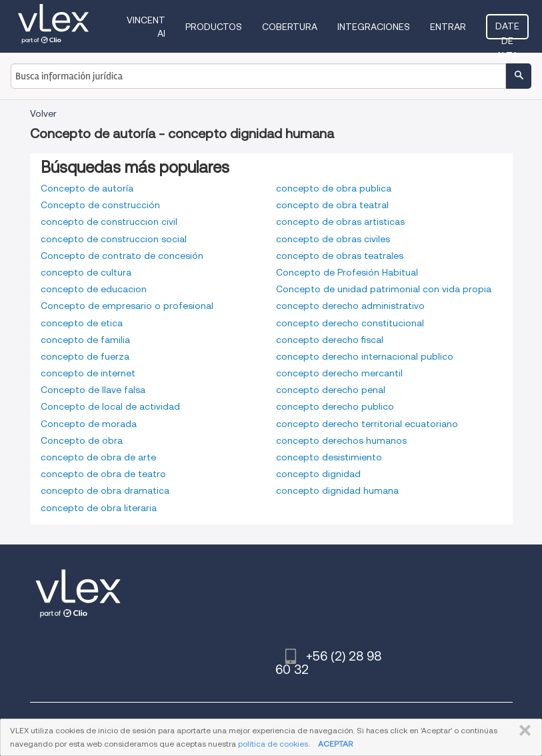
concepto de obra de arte (98, 457)
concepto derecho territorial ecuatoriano (367, 424)
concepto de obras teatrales (340, 256)
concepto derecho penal (331, 390)
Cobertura (290, 27)
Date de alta (507, 30)
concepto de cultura (86, 272)
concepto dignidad (318, 474)
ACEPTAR (335, 744)
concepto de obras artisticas (340, 222)
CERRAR (522, 731)
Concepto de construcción (100, 205)
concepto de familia (85, 340)
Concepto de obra (82, 440)
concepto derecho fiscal (330, 340)
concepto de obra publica (334, 188)
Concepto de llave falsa (93, 390)
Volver (43, 113)
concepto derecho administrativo (350, 306)
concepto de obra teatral (332, 205)
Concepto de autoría (87, 188)
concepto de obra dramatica (105, 490)
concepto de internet (88, 373)
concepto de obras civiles (333, 239)
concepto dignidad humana (337, 490)
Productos (214, 27)
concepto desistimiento (329, 457)
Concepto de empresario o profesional (127, 306)
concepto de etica (82, 323)
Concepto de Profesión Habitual (347, 272)
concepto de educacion (94, 289)
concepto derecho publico (335, 406)
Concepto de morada (89, 424)
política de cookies (273, 744)
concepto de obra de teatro (103, 474)
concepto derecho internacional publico (365, 356)
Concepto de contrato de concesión (122, 256)
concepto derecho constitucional (350, 323)
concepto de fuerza (85, 356)
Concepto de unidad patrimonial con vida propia (384, 289)
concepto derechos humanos (341, 440)
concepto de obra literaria (99, 508)
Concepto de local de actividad (110, 406)
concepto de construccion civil (109, 222)
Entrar (448, 27)
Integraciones (374, 27)
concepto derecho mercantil (339, 373)
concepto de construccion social (114, 239)
